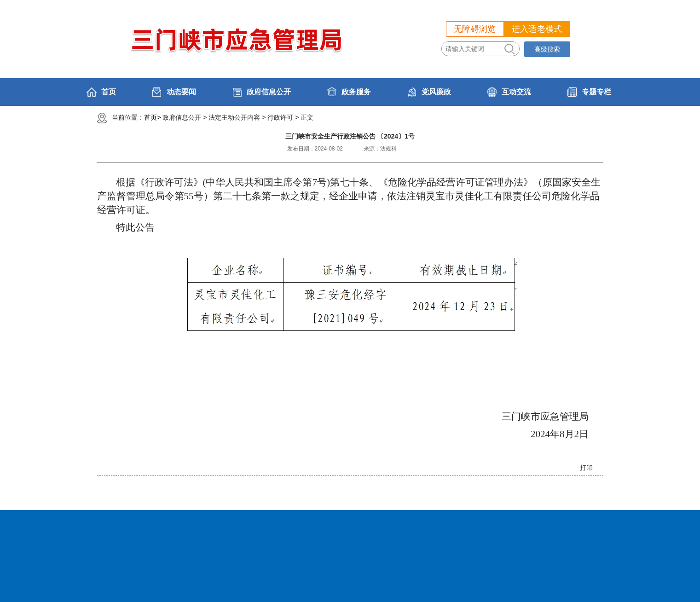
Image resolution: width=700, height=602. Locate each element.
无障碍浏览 (475, 29)
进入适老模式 (537, 29)
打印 (586, 468)
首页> (152, 117)
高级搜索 (547, 49)
